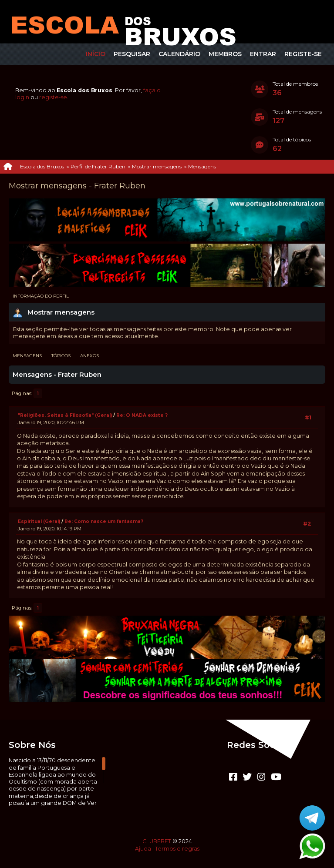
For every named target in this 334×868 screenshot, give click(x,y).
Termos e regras (177, 849)
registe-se (53, 97)
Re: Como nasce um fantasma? (104, 521)
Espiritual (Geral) (39, 521)
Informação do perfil (41, 296)
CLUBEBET (157, 841)
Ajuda (143, 849)
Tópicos (61, 356)
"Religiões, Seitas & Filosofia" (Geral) (66, 415)
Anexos (89, 356)
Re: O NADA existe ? (142, 415)
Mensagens (27, 356)
